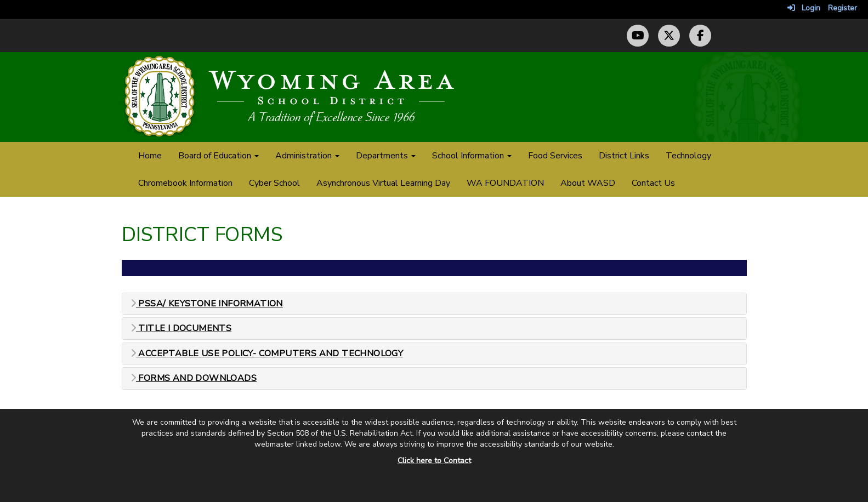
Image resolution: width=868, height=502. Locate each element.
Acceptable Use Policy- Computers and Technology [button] (267, 354)
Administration (307, 156)
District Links (624, 156)
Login (804, 8)
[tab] (434, 304)
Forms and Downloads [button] (194, 378)
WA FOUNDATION (505, 183)
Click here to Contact (434, 461)
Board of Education (219, 156)
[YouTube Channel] (638, 36)
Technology (688, 156)
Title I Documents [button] (181, 329)
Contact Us (653, 183)
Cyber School (274, 183)
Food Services (555, 156)
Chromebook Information (185, 183)
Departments (386, 156)
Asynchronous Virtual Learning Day (383, 183)
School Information (472, 156)
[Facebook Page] (700, 36)
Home (150, 156)
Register (843, 8)
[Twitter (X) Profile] (669, 36)
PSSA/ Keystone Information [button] (207, 304)
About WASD (588, 183)
